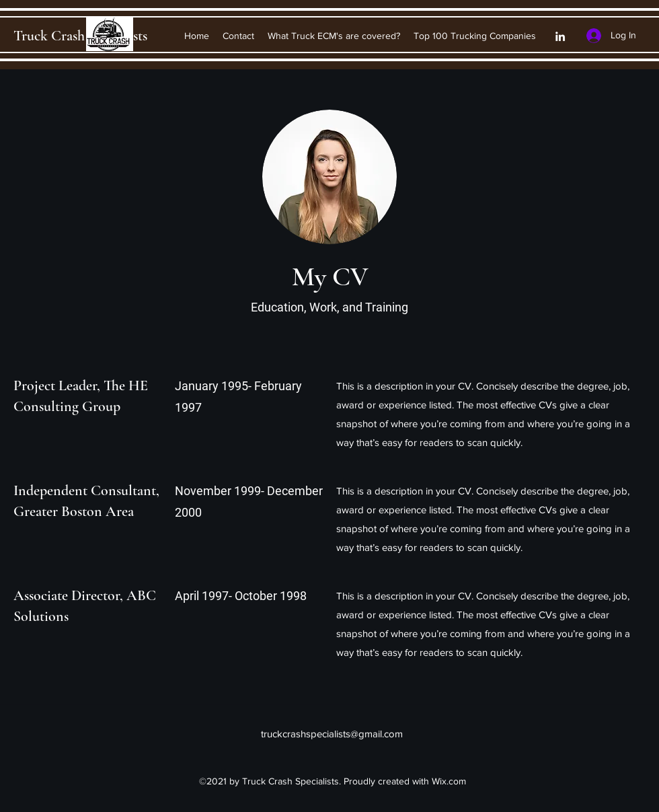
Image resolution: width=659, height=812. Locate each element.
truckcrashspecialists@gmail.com (332, 734)
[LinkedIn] (560, 36)
